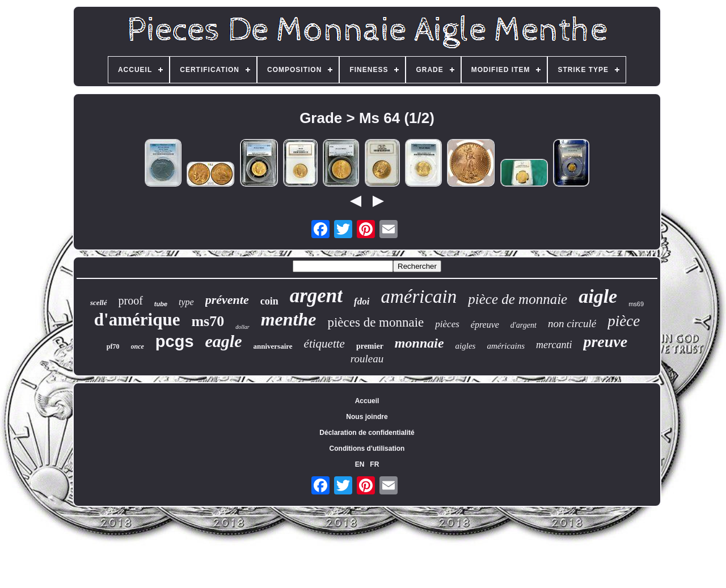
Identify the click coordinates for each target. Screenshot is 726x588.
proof (131, 301)
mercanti (554, 345)
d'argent (524, 325)
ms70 (208, 321)
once (138, 346)
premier (370, 346)
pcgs (175, 341)
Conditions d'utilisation (367, 449)
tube (161, 304)
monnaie (419, 343)
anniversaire (273, 346)
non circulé (572, 323)
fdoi (362, 301)
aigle (598, 296)
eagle (224, 341)
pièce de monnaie (518, 299)
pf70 (113, 346)
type (186, 302)
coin (269, 301)
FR (374, 464)
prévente (227, 300)
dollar (242, 327)
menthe (289, 319)
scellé (99, 303)
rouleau (367, 359)
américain (419, 297)
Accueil (367, 401)
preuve (605, 342)
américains (506, 346)
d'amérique (137, 320)
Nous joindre (367, 417)
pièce (624, 321)
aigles (466, 346)
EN (360, 464)
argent (316, 296)
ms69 (636, 304)
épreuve (485, 325)
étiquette (324, 344)
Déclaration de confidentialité (367, 433)
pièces (447, 324)
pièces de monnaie (375, 322)
